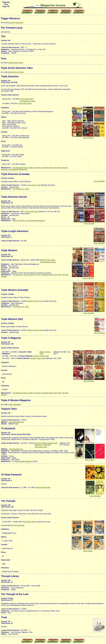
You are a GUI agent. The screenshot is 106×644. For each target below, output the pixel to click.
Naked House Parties (16, 63)
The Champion (19, 525)
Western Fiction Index (48, 260)
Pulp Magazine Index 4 (48, 262)
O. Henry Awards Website (22, 461)
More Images (90, 460)
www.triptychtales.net (16, 422)
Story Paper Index (29, 522)
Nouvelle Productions (16, 23)
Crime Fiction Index (27, 99)
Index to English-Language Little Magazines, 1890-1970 (46, 444)
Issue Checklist (88, 138)
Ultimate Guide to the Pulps (52, 168)
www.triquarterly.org (16, 449)
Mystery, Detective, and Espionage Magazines (29, 221)
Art (9, 32)
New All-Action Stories (16, 72)
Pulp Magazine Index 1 (28, 101)
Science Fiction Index (43, 487)
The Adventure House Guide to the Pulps (27, 168)
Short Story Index (41, 447)
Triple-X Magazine (15, 404)
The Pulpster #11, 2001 (21, 189)
